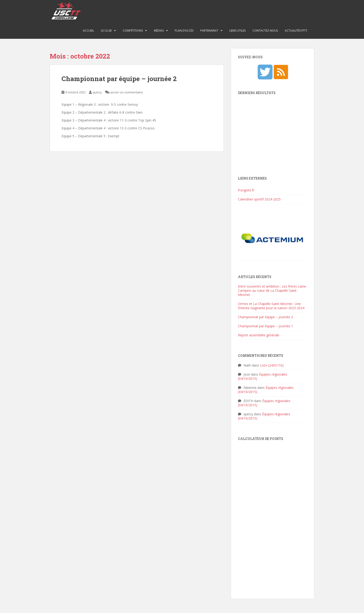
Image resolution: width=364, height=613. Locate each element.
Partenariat (209, 31)
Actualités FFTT (296, 31)
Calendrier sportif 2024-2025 (259, 199)
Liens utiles (237, 31)
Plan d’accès (184, 31)
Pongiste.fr (246, 190)
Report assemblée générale (259, 335)
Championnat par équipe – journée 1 (265, 326)
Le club (106, 31)
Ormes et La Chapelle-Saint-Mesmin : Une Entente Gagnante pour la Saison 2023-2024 (271, 306)
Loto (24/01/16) (272, 365)
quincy (97, 92)
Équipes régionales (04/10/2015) (263, 376)
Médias (159, 31)
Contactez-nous (265, 31)
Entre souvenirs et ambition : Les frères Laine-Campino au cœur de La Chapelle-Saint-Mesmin (273, 290)
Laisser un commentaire (126, 92)
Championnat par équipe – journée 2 (119, 79)
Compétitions (133, 31)
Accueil (88, 31)
